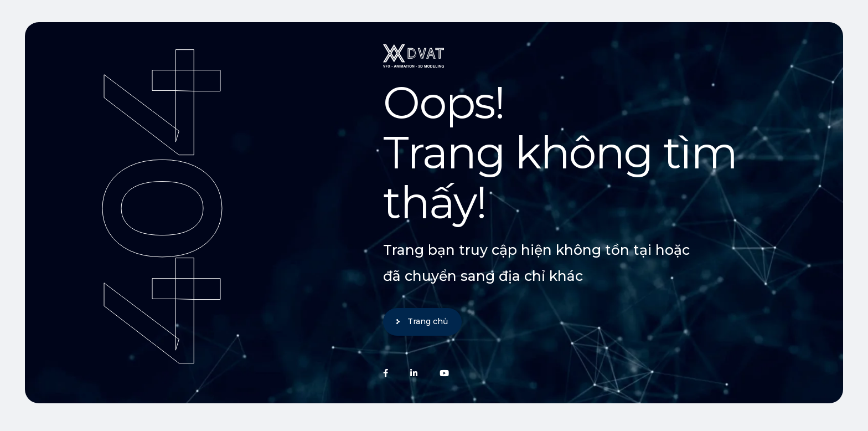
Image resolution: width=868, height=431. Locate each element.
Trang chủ (428, 321)
